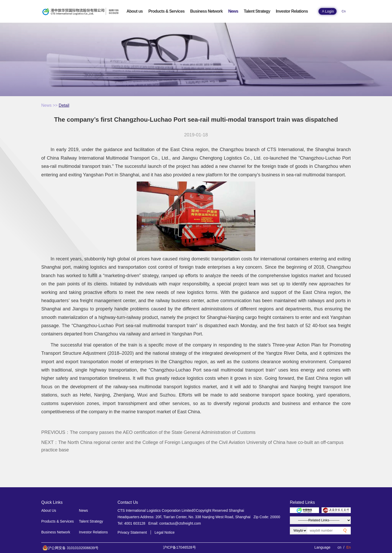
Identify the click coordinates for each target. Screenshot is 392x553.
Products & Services (58, 521)
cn (340, 547)
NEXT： (192, 446)
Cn (344, 11)
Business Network (56, 532)
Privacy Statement (132, 532)
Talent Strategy (91, 521)
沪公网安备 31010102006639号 (71, 548)
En (349, 547)
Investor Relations (93, 532)
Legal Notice (165, 532)
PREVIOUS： (148, 432)
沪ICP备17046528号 (179, 547)
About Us (49, 510)
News (46, 105)
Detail (64, 105)
